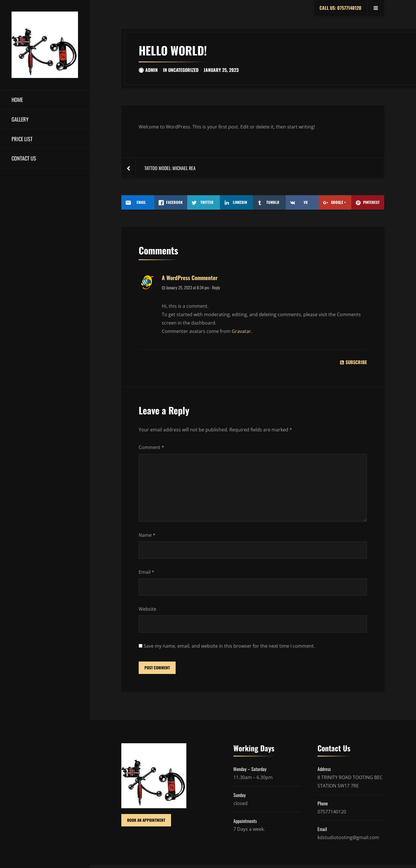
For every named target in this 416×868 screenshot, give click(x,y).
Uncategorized (183, 70)
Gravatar (241, 331)
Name (147, 537)
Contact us (24, 158)
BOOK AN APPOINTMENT (147, 824)
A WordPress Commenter (190, 278)
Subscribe (353, 362)
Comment (151, 447)
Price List (22, 139)
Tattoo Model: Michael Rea (170, 168)
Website (147, 611)
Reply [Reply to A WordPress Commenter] (216, 287)
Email (146, 574)
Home (17, 99)
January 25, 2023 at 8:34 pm (185, 287)
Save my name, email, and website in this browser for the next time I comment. (229, 648)
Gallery (20, 119)
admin (148, 70)
